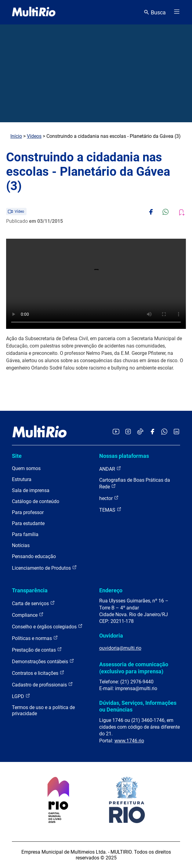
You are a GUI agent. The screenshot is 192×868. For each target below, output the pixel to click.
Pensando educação (34, 556)
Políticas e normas (35, 638)
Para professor (28, 512)
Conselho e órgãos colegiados (47, 626)
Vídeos (34, 136)
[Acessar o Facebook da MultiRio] (152, 432)
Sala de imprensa (31, 490)
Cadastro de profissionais (42, 684)
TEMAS (110, 510)
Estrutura (22, 479)
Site (17, 456)
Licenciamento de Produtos (44, 568)
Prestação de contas (37, 650)
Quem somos (26, 468)
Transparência (30, 590)
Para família (25, 534)
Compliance (28, 615)
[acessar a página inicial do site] (34, 12)
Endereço (111, 590)
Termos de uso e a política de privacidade (43, 710)
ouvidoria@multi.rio (120, 648)
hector (109, 498)
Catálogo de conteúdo (36, 501)
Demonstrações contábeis (43, 661)
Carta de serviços (33, 603)
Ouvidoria (111, 636)
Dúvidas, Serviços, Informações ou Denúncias (138, 706)
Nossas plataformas (124, 456)
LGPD (21, 696)
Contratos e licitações (38, 673)
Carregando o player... (96, 284)
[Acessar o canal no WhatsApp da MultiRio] (164, 432)
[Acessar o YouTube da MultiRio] (116, 432)
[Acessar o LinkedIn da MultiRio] (176, 432)
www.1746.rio (129, 741)
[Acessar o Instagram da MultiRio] (128, 432)
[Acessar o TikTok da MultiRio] (140, 432)
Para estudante (28, 523)
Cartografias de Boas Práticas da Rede (135, 483)
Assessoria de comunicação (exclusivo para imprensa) (134, 668)
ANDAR (110, 469)
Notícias (21, 545)
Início (16, 136)
